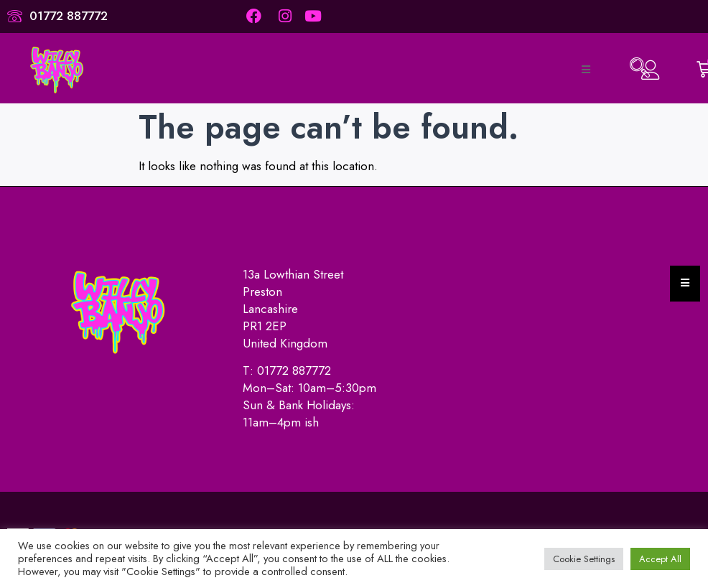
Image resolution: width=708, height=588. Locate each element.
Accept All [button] (660, 559)
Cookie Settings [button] (584, 559)
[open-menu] (584, 70)
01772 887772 (294, 370)
